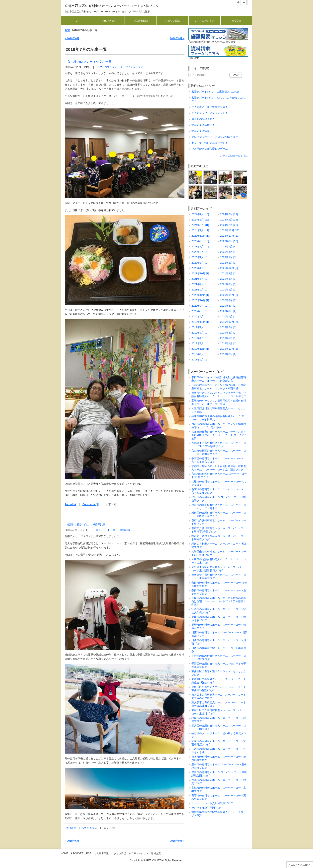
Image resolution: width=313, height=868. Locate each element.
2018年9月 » (177, 38)
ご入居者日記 (141, 21)
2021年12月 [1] (229, 268)
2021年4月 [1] (199, 284)
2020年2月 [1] (199, 316)
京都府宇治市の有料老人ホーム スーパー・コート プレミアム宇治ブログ (219, 445)
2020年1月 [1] (228, 316)
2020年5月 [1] (199, 311)
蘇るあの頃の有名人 (203, 119)
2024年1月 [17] (200, 230)
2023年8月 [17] (229, 241)
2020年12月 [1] (200, 295)
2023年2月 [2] (199, 257)
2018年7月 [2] (228, 354)
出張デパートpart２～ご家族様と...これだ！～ (218, 92)
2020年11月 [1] (229, 295)
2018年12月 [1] (200, 349)
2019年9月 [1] (199, 327)
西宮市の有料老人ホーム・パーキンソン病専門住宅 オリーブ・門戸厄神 (219, 426)
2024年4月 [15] (229, 220)
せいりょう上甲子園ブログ (207, 808)
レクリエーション (204, 21)
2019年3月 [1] (228, 338)
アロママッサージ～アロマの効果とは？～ (216, 137)
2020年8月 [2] (228, 300)
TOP (67, 30)
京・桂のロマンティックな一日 (89, 62)
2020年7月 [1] (199, 306)
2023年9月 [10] (200, 241)
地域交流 (236, 21)
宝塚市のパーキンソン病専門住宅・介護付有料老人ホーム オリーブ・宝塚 (219, 402)
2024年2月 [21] (229, 225)
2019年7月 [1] (199, 333)
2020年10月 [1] (200, 300)
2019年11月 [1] (200, 322)
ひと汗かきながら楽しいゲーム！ (211, 149)
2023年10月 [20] (230, 236)
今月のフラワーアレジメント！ (210, 113)
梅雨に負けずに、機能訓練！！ (89, 525)
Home (64, 853)
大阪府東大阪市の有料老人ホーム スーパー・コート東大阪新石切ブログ (219, 569)
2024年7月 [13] (200, 214)
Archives (109, 21)
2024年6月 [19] (229, 214)
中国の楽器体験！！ (203, 125)
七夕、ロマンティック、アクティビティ (120, 67)
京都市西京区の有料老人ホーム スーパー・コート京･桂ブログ (112, 6)
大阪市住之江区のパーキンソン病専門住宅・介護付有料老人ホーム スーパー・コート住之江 (219, 395)
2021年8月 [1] (228, 273)
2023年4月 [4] (228, 252)
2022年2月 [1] (228, 263)
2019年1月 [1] (228, 343)
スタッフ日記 (172, 21)
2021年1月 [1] (228, 290)
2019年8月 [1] (228, 327)
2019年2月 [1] (199, 343)
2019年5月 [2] (228, 333)
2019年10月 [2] (229, 322)
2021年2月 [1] (199, 290)
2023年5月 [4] (199, 252)
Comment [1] (90, 828)
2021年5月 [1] (228, 279)
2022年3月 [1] (199, 263)
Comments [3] (91, 504)
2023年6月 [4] (228, 247)
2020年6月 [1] (228, 306)
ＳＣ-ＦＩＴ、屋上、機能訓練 (113, 530)
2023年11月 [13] (201, 236)
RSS (89, 853)
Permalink (70, 504)
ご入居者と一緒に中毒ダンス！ (210, 107)
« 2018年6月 (72, 38)
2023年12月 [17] (230, 230)
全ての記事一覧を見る (235, 156)
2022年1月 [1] (199, 268)
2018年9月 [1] (199, 354)
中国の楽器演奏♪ (201, 131)
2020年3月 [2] (228, 311)
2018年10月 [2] (229, 349)
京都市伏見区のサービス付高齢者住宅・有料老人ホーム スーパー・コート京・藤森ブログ (219, 468)
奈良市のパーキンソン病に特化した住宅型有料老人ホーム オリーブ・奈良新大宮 (219, 379)
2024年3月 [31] (200, 225)
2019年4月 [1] (199, 338)
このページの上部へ (301, 865)
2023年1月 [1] (228, 257)
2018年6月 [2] (199, 360)
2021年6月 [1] (199, 279)
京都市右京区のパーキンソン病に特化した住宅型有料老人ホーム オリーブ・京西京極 (219, 387)
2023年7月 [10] (200, 247)
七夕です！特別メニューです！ (210, 143)
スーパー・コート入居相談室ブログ (212, 803)
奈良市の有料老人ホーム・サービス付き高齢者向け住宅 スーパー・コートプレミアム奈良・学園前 (219, 601)
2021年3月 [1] (228, 284)
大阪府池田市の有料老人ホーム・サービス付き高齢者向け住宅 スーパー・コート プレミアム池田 (219, 435)
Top (77, 21)
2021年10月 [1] (200, 273)
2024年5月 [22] (200, 220)
